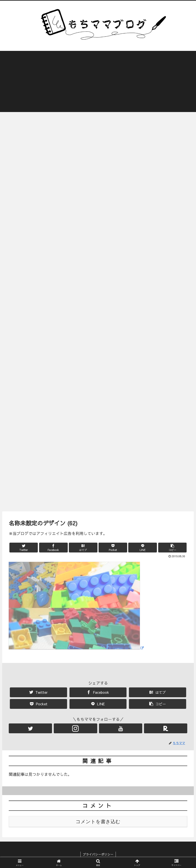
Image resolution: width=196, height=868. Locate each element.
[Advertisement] (98, 81)
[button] (173, 548)
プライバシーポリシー (98, 854)
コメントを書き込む (98, 822)
